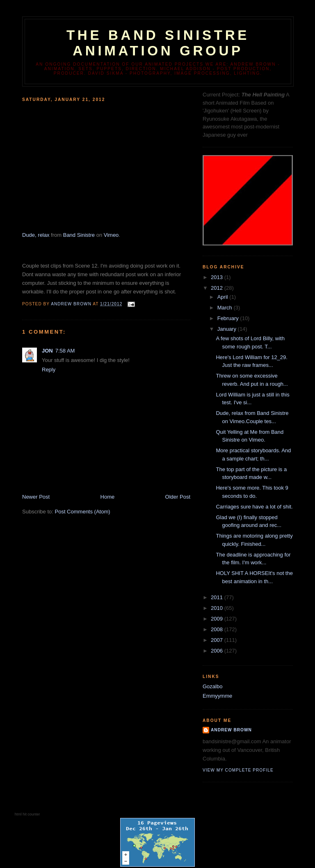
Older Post (178, 497)
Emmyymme (217, 696)
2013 (218, 277)
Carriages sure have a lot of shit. (254, 507)
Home (108, 497)
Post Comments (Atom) (83, 512)
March (226, 308)
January (228, 329)
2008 (218, 629)
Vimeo (111, 235)
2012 (218, 288)
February (229, 318)
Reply (49, 370)
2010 (218, 608)
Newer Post (36, 497)
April (224, 297)
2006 (218, 651)
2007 (218, 640)
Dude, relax (36, 235)
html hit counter (27, 814)
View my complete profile (238, 770)
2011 (218, 597)
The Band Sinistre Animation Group (158, 43)
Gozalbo (212, 686)
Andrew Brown (231, 730)
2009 (218, 619)
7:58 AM (65, 351)
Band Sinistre (79, 235)
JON (47, 351)
